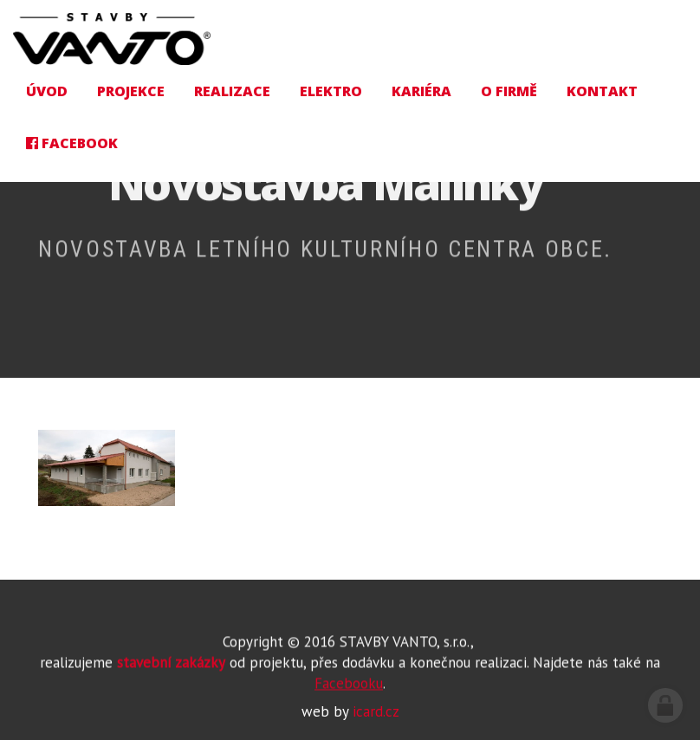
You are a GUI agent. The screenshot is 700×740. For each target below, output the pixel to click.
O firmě (509, 91)
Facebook (72, 143)
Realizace (232, 91)
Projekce (131, 91)
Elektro (331, 91)
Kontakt (602, 91)
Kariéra (421, 91)
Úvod (47, 91)
